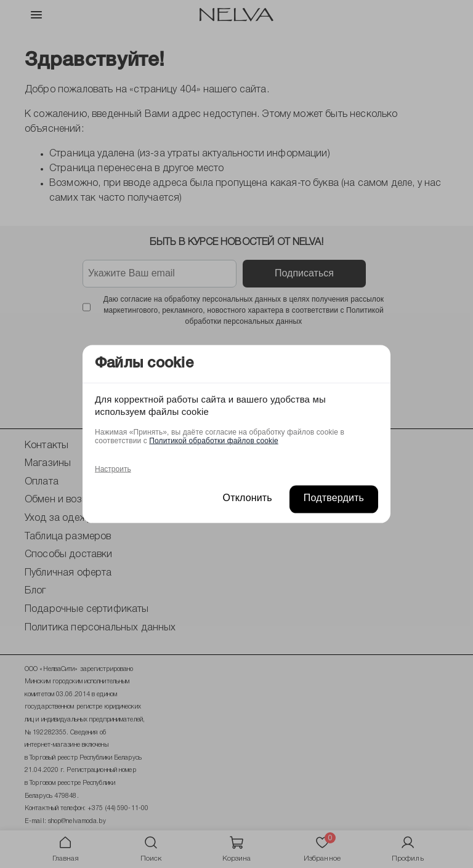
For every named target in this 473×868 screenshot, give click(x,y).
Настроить (113, 468)
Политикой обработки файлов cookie (213, 440)
